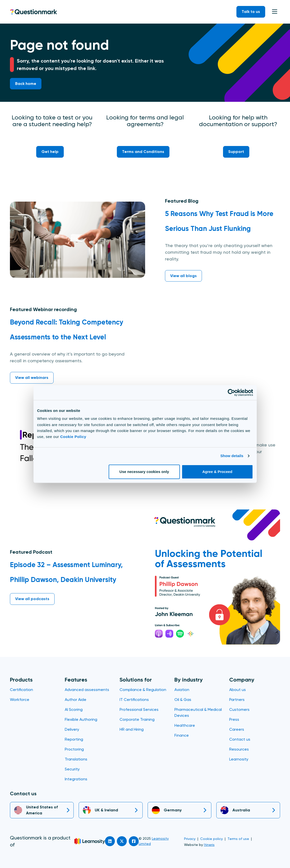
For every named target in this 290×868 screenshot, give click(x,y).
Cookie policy (211, 839)
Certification (21, 690)
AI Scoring (74, 709)
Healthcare (185, 725)
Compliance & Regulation (143, 690)
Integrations (76, 779)
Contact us (240, 739)
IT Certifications (134, 700)
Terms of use (238, 839)
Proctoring (74, 749)
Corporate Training (137, 719)
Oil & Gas (183, 700)
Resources (239, 749)
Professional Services (139, 709)
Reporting (74, 739)
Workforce (20, 700)
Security (72, 769)
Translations (76, 759)
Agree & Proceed (217, 472)
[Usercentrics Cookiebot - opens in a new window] (231, 393)
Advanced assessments (87, 690)
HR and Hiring (132, 729)
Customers (239, 709)
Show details (232, 456)
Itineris (209, 845)
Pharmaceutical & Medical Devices (198, 712)
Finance (182, 735)
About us (238, 690)
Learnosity (239, 759)
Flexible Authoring (81, 719)
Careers (237, 729)
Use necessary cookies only (144, 472)
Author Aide (76, 700)
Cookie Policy (73, 437)
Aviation (182, 690)
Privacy (190, 839)
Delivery (72, 729)
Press (234, 719)
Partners (237, 700)
